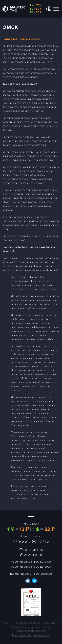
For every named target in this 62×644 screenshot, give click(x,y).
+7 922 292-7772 (31, 541)
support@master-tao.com (31, 631)
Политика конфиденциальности (31, 635)
